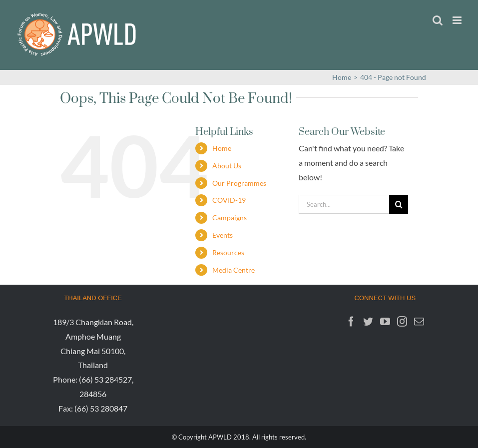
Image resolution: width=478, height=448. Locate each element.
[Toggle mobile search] (438, 20)
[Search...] (344, 204)
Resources (228, 252)
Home (222, 148)
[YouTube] (385, 322)
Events (223, 235)
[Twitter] (368, 322)
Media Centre (234, 270)
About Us (227, 166)
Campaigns (230, 218)
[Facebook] (351, 322)
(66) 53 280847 (101, 408)
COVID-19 (229, 200)
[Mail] (419, 322)
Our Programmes (239, 183)
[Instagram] (402, 322)
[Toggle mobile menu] (458, 20)
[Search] (399, 204)
